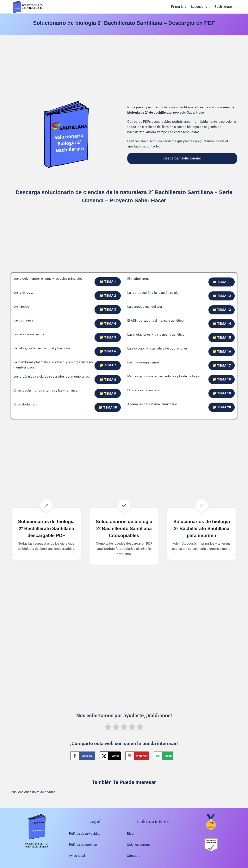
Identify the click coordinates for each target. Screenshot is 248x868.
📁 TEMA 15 (222, 338)
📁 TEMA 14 (222, 324)
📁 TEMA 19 (222, 393)
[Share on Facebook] (83, 756)
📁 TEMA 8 (108, 380)
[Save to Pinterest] (137, 756)
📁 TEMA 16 (222, 351)
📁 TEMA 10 (108, 407)
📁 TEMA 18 (222, 379)
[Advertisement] (124, 69)
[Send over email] (164, 756)
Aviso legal (77, 856)
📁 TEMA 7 (108, 365)
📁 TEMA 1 (108, 282)
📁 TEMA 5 (108, 337)
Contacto (134, 856)
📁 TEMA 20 (222, 407)
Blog (130, 834)
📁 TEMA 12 (222, 296)
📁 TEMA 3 (108, 309)
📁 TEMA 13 (222, 310)
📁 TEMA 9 (108, 393)
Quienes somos (138, 845)
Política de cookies (83, 845)
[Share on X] (110, 756)
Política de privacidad (85, 834)
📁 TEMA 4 (108, 323)
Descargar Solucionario (182, 158)
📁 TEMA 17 (222, 365)
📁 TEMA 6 (108, 351)
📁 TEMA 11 (222, 282)
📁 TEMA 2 (108, 296)
